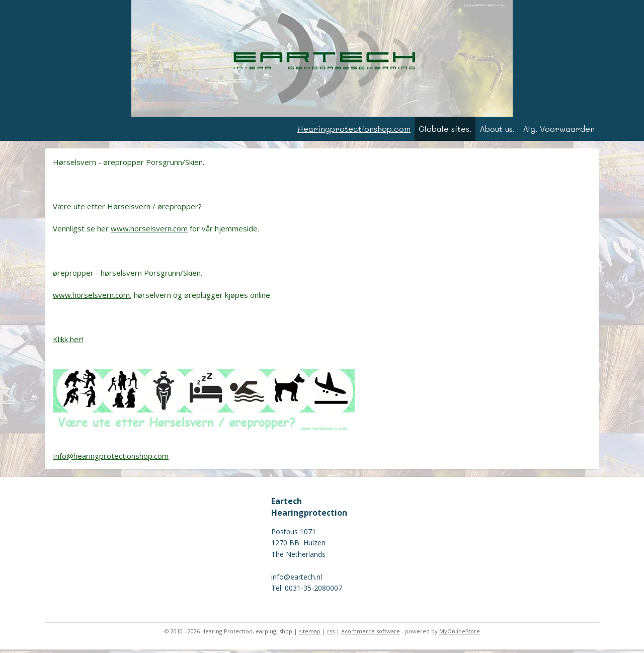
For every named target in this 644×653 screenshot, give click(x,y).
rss (331, 635)
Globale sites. (445, 132)
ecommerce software (371, 635)
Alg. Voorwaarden (559, 132)
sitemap (310, 635)
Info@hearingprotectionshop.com (111, 459)
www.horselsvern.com (149, 232)
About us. (497, 132)
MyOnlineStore (460, 635)
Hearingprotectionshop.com (354, 132)
